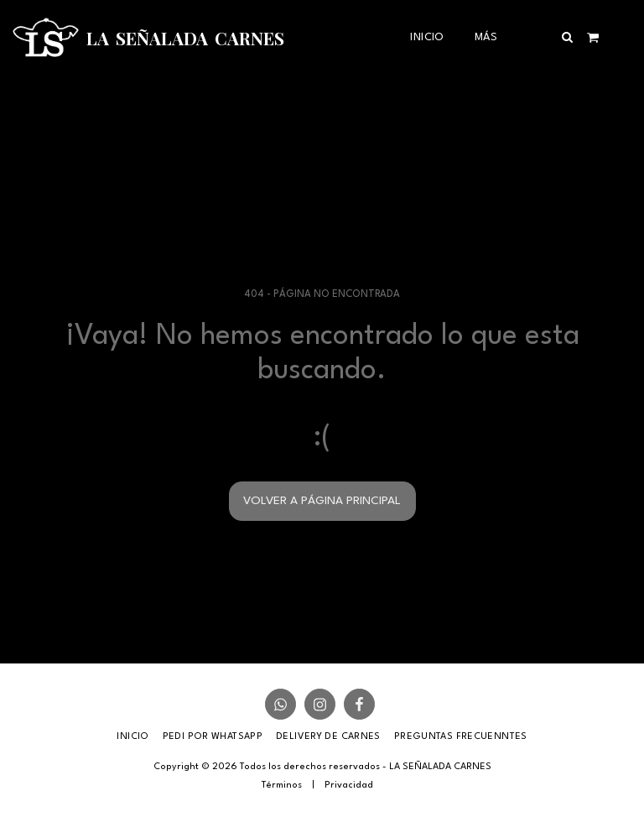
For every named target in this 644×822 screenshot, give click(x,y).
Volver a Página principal (322, 501)
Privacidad (349, 786)
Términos (282, 786)
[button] (568, 37)
